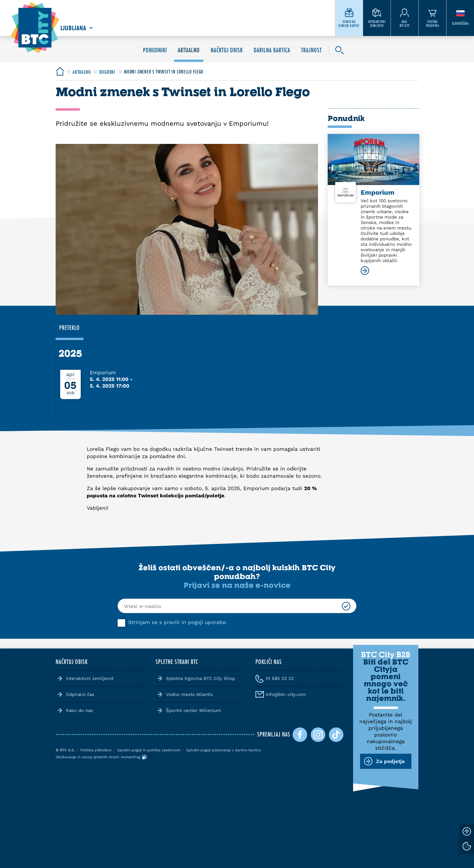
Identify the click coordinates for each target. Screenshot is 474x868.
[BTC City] (60, 72)
